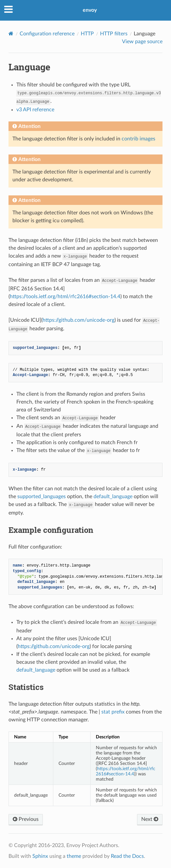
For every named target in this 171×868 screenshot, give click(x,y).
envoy (90, 10)
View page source (142, 42)
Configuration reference (47, 34)
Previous (26, 819)
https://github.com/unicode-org (78, 320)
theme (74, 856)
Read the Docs (127, 856)
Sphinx (40, 856)
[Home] (11, 34)
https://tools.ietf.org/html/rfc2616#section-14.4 (65, 297)
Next (150, 819)
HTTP (87, 34)
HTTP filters (114, 34)
